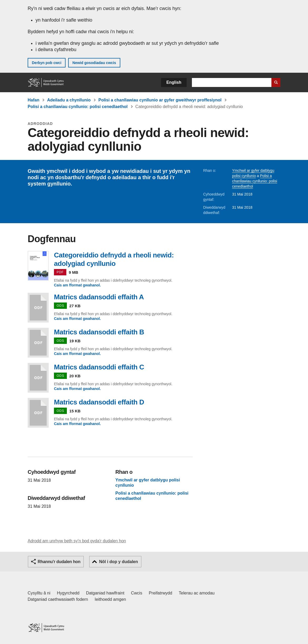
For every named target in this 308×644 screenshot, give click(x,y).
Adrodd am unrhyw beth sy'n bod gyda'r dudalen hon (77, 541)
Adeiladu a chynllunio (69, 100)
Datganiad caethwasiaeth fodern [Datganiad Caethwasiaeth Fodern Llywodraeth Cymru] (58, 599)
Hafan (33, 100)
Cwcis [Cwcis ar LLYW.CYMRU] (137, 593)
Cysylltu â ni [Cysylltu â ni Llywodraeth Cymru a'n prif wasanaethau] (39, 593)
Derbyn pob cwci (47, 63)
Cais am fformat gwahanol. (77, 285)
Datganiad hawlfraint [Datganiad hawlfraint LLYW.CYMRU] (105, 593)
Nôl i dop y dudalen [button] (118, 562)
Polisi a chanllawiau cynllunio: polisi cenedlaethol (78, 107)
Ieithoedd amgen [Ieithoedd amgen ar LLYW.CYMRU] (110, 599)
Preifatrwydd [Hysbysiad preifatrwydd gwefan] (160, 593)
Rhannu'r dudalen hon (59, 562)
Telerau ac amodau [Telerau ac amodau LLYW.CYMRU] (197, 593)
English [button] (174, 82)
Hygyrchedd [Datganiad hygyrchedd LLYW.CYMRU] (68, 593)
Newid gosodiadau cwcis (94, 63)
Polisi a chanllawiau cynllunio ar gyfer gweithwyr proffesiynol (160, 100)
